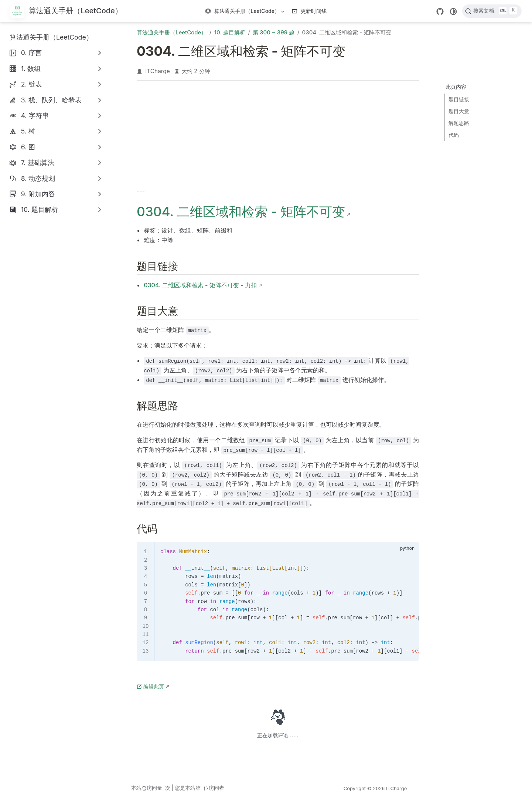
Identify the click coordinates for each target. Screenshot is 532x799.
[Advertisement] (278, 135)
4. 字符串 (35, 116)
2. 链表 (32, 84)
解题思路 (459, 123)
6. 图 (28, 147)
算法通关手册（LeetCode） (246, 12)
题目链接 (459, 99)
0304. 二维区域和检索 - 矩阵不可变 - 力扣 (200, 285)
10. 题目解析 (40, 209)
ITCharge (158, 71)
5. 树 (28, 131)
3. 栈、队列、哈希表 (52, 100)
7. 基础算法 (38, 162)
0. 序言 (32, 53)
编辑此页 (150, 686)
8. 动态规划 (38, 178)
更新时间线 (309, 11)
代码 (454, 135)
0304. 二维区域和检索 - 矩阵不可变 (241, 211)
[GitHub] (440, 11)
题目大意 (459, 111)
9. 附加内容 (38, 194)
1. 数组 (31, 69)
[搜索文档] (492, 11)
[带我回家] (66, 11)
